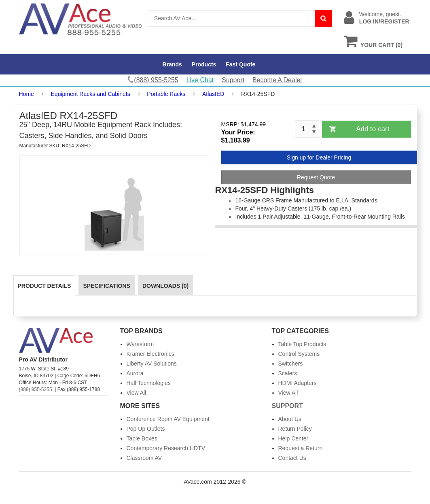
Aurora (135, 373)
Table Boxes (142, 438)
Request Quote (316, 177)
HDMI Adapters (298, 383)
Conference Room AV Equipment (168, 419)
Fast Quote (240, 64)
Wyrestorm (140, 344)
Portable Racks (166, 94)
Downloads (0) (165, 286)
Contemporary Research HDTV (166, 448)
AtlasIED (213, 94)
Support (233, 80)
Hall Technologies (149, 383)
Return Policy (295, 429)
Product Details (44, 286)
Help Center (293, 438)
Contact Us (292, 458)
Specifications (106, 286)
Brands (172, 64)
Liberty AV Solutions (152, 364)
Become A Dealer (277, 80)
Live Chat (200, 80)
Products (204, 64)
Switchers (291, 364)
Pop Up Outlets (146, 429)
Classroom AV (144, 458)
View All (137, 393)
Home (26, 94)
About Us (290, 419)
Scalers (288, 373)
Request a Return (301, 448)
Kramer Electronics (150, 354)
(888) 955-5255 (36, 389)
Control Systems (299, 354)
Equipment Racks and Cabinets (91, 94)
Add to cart (373, 129)
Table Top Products (302, 344)
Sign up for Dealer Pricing (319, 157)
